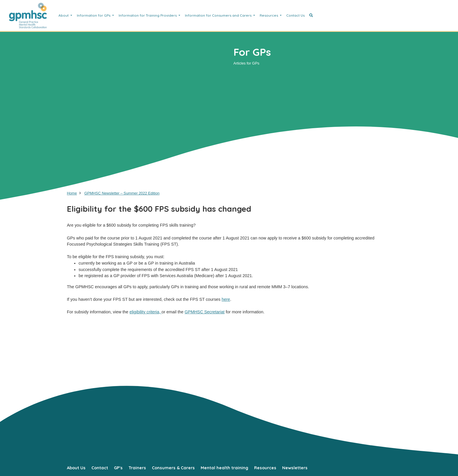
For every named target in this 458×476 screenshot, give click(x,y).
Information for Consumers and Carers (219, 15)
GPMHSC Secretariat (205, 312)
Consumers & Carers (173, 468)
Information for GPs (94, 15)
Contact (100, 468)
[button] (311, 15)
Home (72, 193)
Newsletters (295, 468)
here (226, 299)
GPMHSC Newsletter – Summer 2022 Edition (122, 193)
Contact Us (295, 15)
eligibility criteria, (145, 312)
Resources (269, 15)
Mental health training (224, 468)
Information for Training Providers (148, 15)
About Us (76, 468)
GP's (118, 468)
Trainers (137, 468)
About (64, 15)
